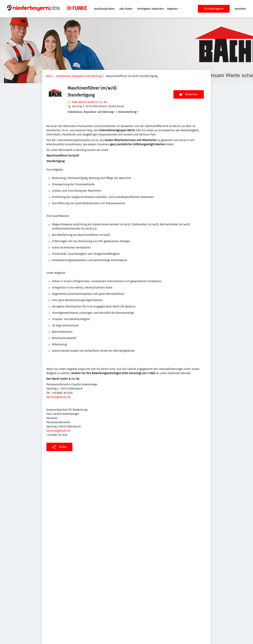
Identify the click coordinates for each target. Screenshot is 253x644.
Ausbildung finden (104, 9)
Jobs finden (126, 9)
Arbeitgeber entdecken (150, 9)
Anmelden (240, 9)
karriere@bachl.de (59, 397)
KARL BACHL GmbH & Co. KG (89, 102)
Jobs (48, 76)
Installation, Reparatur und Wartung (79, 76)
